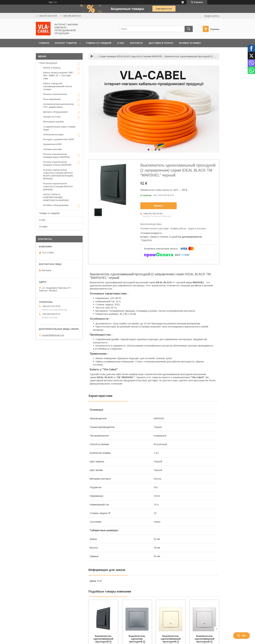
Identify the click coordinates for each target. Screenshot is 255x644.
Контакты (136, 43)
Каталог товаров (66, 43)
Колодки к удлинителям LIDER (59, 139)
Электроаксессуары (53, 134)
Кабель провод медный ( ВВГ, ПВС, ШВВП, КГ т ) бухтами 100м (58, 75)
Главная (44, 43)
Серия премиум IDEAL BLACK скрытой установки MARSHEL (131, 56)
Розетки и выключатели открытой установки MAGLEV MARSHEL (58, 186)
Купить (159, 206)
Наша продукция (48, 63)
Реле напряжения (52, 99)
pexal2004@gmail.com (53, 335)
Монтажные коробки (53, 122)
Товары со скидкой (98, 43)
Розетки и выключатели (55, 94)
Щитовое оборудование (55, 112)
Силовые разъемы (53, 149)
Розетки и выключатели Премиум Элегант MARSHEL (57, 163)
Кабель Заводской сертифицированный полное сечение (58, 86)
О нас (121, 43)
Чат (242, 636)
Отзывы (43, 227)
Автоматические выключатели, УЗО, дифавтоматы (59, 106)
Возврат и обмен (190, 43)
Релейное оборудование (56, 205)
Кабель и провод (52, 68)
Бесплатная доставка (151, 224)
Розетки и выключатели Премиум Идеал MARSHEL (57, 156)
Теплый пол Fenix (52, 117)
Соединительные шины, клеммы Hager (59, 128)
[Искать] (189, 29)
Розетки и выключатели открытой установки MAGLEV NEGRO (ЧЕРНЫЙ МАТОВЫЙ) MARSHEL (58, 174)
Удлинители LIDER (52, 144)
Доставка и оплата (161, 43)
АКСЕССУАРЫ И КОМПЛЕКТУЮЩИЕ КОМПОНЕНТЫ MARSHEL (56, 197)
